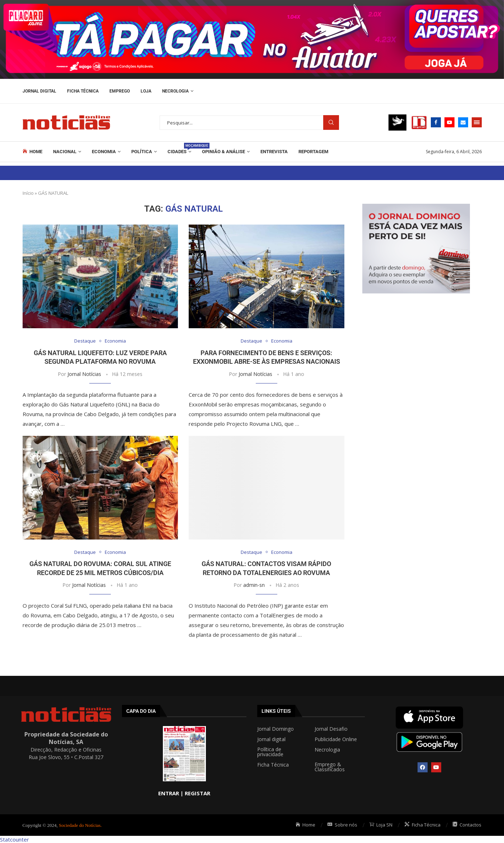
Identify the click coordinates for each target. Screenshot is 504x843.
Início (28, 193)
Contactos (467, 825)
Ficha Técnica (83, 91)
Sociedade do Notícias (80, 825)
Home (33, 151)
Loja (146, 91)
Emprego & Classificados (330, 767)
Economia (104, 152)
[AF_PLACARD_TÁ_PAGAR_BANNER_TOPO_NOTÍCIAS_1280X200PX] (252, 4)
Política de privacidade (270, 752)
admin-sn (254, 585)
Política (142, 152)
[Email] (463, 122)
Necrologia (175, 91)
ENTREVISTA (274, 152)
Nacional (65, 152)
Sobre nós (342, 825)
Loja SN (381, 825)
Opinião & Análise (223, 152)
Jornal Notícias (84, 374)
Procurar (331, 123)
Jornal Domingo (275, 729)
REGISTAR (197, 793)
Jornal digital (271, 739)
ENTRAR (169, 793)
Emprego (120, 91)
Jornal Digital (39, 91)
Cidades (179, 149)
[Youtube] (449, 122)
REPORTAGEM (313, 152)
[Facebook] (436, 122)
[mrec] (416, 207)
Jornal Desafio (331, 729)
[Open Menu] (477, 122)
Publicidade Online (336, 739)
